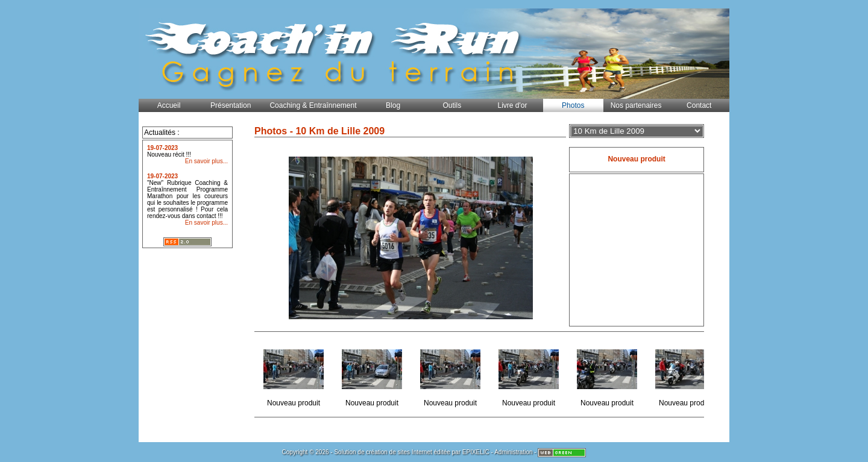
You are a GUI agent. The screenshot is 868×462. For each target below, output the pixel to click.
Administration (513, 452)
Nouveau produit (294, 374)
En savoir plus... (206, 161)
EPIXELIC (476, 452)
